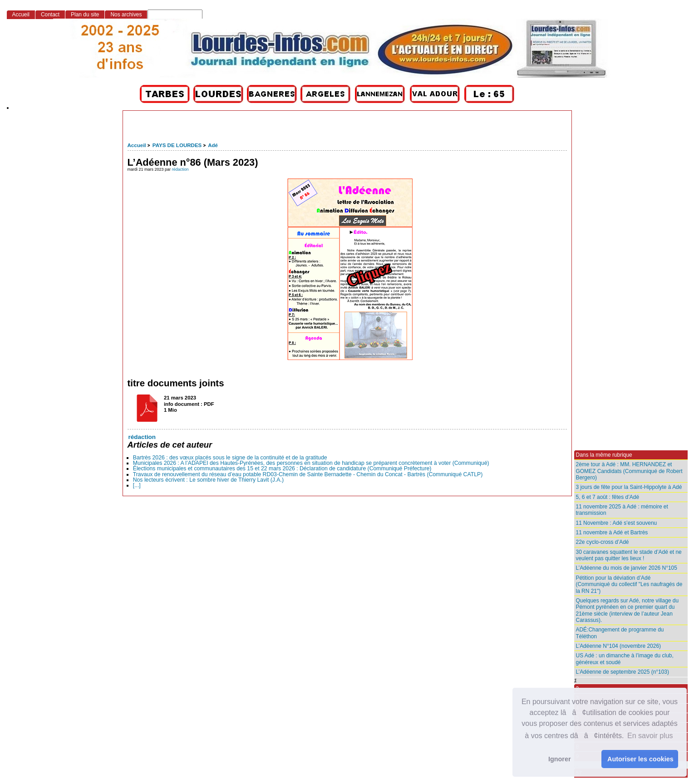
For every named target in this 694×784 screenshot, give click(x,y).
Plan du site (85, 15)
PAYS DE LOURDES (177, 145)
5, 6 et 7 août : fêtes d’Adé (608, 497)
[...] (137, 485)
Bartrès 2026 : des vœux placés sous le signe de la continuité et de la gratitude (230, 458)
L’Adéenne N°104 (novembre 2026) (619, 646)
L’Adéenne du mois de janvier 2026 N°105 (627, 568)
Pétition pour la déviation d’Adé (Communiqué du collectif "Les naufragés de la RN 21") (629, 584)
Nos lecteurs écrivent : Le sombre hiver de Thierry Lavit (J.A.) (208, 480)
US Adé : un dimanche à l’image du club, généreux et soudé (625, 659)
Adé (213, 145)
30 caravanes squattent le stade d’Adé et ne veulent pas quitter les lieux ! (629, 555)
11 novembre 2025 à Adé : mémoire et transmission (622, 510)
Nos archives (126, 15)
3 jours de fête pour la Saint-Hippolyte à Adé (629, 487)
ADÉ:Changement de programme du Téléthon (620, 633)
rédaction (180, 169)
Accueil (137, 145)
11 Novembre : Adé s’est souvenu (617, 523)
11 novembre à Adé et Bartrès (612, 533)
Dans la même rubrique (604, 455)
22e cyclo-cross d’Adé (603, 542)
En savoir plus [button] (650, 736)
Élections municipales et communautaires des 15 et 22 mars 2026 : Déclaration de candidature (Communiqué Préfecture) (282, 468)
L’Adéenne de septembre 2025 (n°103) (623, 672)
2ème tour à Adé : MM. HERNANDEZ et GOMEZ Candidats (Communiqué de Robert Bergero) (629, 471)
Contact (50, 15)
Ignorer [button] (560, 759)
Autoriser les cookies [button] (640, 759)
